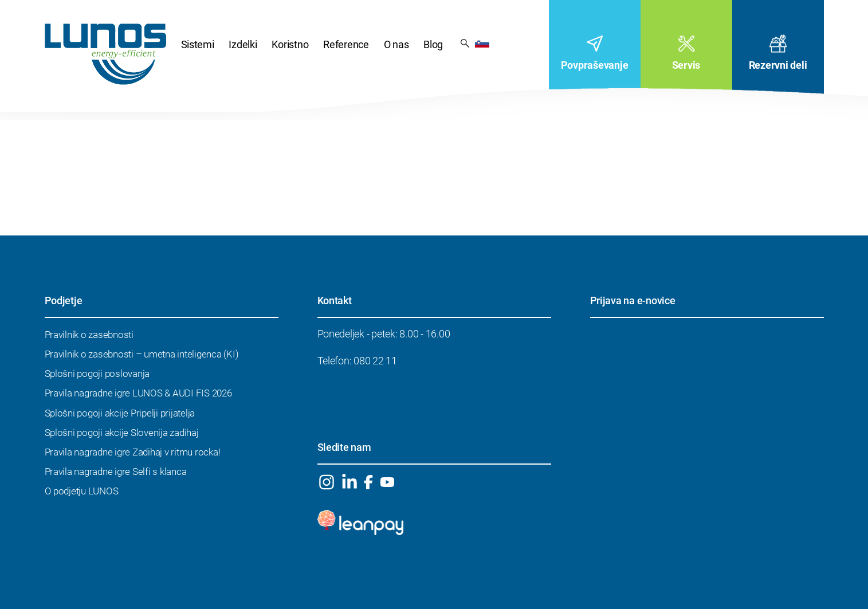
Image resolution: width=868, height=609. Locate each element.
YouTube (388, 482)
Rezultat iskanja (465, 42)
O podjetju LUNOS (82, 491)
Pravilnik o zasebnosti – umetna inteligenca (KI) (142, 354)
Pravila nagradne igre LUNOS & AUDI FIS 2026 (138, 393)
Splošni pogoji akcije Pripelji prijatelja (120, 413)
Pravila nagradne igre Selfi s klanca (116, 472)
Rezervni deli (778, 65)
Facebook (368, 482)
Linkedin (349, 482)
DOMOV (105, 54)
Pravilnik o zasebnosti (89, 335)
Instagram (327, 482)
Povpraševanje (595, 65)
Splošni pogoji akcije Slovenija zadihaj (122, 433)
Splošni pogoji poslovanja (97, 374)
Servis (686, 65)
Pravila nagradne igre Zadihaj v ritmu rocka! (133, 452)
